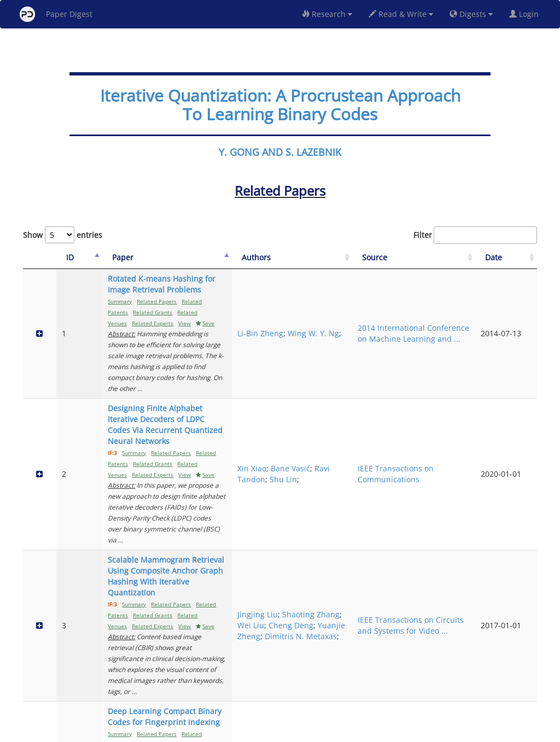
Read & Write (401, 14)
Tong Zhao (381, 553)
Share (336, 732)
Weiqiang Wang (391, 542)
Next (520, 688)
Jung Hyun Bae (389, 622)
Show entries (63, 235)
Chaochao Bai (387, 531)
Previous (435, 688)
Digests (471, 14)
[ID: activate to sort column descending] (65, 258)
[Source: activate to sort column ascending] (464, 258)
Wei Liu (375, 467)
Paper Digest (56, 14)
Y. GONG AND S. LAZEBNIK (280, 152)
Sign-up (258, 732)
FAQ (234, 732)
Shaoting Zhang (391, 456)
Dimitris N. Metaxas (390, 494)
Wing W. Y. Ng (388, 311)
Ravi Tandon (381, 386)
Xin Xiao (377, 370)
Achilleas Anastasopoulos (391, 638)
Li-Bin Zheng (385, 300)
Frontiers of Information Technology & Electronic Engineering (458, 553)
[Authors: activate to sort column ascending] (392, 258)
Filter (475, 235)
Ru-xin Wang (390, 558)
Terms (284, 732)
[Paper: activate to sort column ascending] (218, 258)
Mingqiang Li (386, 574)
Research (327, 14)
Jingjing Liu (382, 445)
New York (369, 732)
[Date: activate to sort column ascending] (519, 258)
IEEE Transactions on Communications (464, 386)
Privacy (311, 732)
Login (526, 14)
